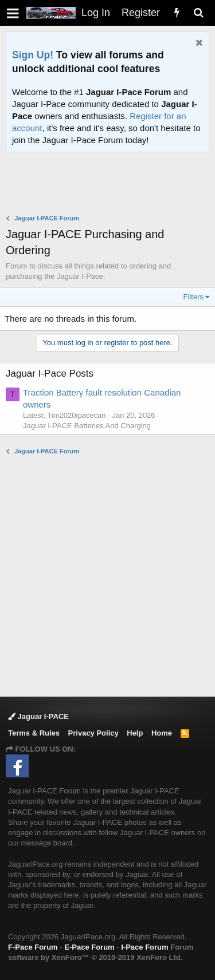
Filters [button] (193, 297)
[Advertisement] (110, 184)
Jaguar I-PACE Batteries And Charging (87, 426)
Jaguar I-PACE (38, 716)
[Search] (198, 13)
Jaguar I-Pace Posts (50, 374)
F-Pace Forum (33, 947)
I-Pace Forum (144, 947)
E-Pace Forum (89, 947)
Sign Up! (33, 55)
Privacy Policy (93, 733)
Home (162, 733)
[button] (13, 13)
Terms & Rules (34, 733)
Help (135, 733)
